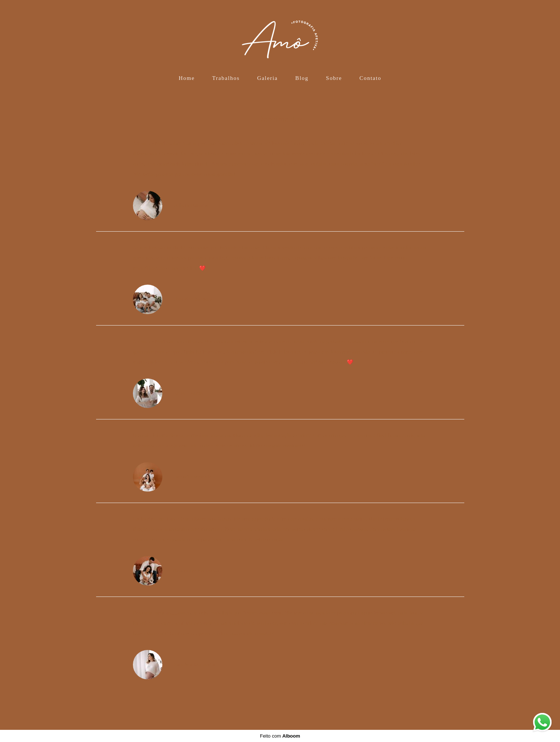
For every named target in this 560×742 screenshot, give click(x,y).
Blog (302, 78)
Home (186, 78)
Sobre (334, 78)
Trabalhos (226, 78)
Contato (370, 78)
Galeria (267, 78)
